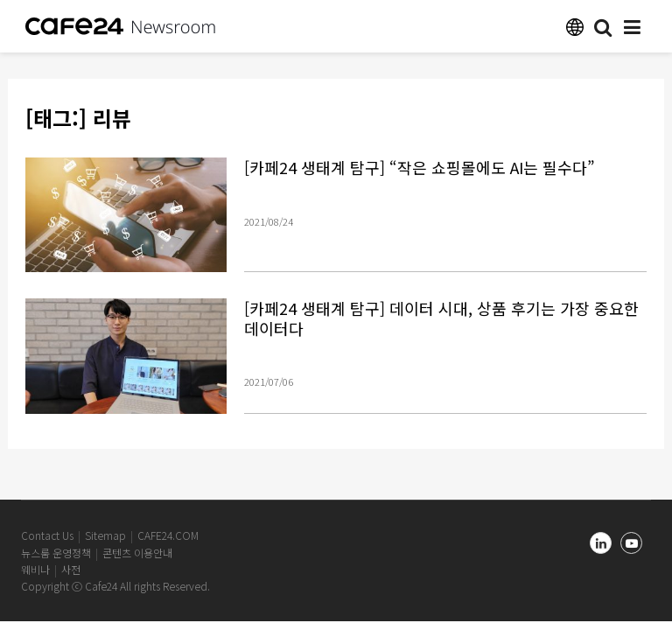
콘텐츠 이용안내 (137, 553)
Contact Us (47, 535)
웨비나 (35, 569)
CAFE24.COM (168, 535)
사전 (71, 569)
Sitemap (105, 535)
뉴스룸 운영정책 (56, 553)
